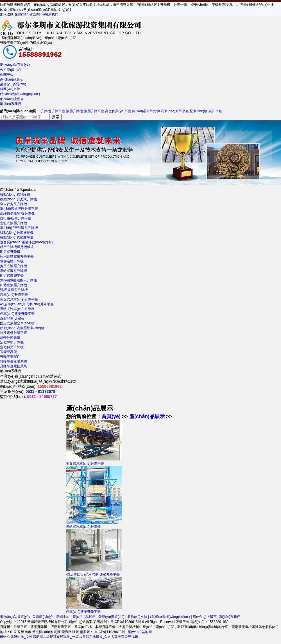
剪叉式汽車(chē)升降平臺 (19, 299)
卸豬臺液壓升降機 (13, 285)
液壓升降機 (74, 111)
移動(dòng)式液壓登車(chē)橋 (22, 328)
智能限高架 (8, 352)
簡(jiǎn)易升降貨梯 (146, 111)
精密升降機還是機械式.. (18, 247)
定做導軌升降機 (12, 342)
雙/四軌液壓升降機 (14, 290)
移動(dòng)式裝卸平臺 (17, 237)
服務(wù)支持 (10, 89)
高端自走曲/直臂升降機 (17, 214)
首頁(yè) (111, 416)
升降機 (46, 111)
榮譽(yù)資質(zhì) (13, 84)
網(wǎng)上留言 (12, 99)
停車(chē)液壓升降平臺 (17, 314)
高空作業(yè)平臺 (118, 111)
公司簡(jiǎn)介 (11, 70)
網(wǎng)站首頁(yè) (15, 65)
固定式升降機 (10, 252)
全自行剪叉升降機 (13, 204)
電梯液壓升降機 (12, 261)
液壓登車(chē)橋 (12, 318)
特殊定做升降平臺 (13, 333)
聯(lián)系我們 (48, 14)
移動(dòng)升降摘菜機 (17, 233)
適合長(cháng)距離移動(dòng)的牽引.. (28, 242)
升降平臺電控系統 (13, 366)
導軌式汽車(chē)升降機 (17, 309)
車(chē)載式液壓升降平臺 (19, 209)
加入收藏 (7, 14)
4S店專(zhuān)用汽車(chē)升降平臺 (27, 304)
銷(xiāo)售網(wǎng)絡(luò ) (20, 94)
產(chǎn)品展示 (12, 79)
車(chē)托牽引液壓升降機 (19, 228)
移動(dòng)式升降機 (15, 194)
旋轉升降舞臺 (10, 338)
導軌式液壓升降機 (13, 271)
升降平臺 (58, 111)
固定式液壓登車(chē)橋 (17, 323)
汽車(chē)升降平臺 (175, 111)
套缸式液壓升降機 (13, 223)
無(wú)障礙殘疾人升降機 (18, 280)
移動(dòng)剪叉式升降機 (18, 199)
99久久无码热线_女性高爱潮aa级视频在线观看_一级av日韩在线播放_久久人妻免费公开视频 (69, 637)
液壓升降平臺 (94, 111)
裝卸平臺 (215, 111)
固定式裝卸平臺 (12, 276)
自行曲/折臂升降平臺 (16, 218)
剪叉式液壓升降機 (13, 266)
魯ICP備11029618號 (109, 632)
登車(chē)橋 (199, 111)
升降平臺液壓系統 (13, 361)
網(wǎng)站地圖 (140, 632)
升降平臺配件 (10, 357)
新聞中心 (7, 74)
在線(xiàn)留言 (25, 14)
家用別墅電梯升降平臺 (17, 256)
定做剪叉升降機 (12, 347)
